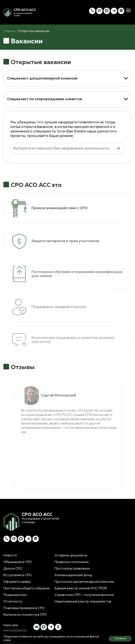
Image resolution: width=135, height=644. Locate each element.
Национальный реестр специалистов (83, 602)
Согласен (120, 639)
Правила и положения (72, 562)
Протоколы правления (72, 569)
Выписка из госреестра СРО (25, 615)
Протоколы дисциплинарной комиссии (84, 582)
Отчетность (13, 602)
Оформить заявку (17, 582)
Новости (10, 555)
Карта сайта (11, 625)
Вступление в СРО (18, 575)
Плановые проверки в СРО (24, 608)
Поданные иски (15, 595)
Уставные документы (71, 555)
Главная (9, 31)
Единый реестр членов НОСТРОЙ (81, 588)
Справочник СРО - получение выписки (84, 595)
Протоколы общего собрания (26, 588)
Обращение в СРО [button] (18, 562)
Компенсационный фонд (73, 575)
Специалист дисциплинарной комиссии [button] (42, 79)
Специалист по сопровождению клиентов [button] (45, 99)
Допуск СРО (13, 569)
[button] (128, 11)
